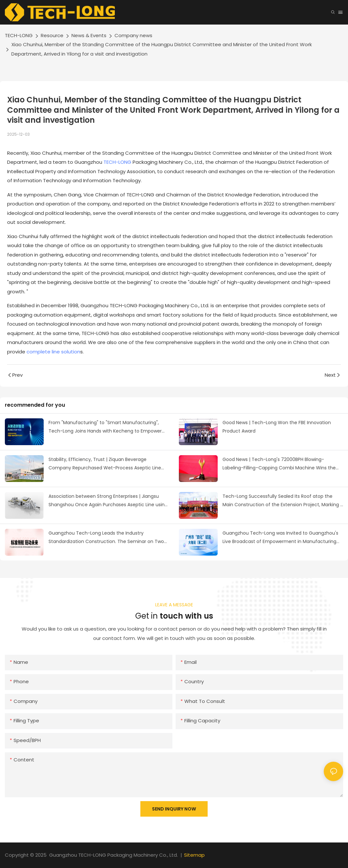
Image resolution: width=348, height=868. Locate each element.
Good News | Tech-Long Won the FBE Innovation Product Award (277, 427)
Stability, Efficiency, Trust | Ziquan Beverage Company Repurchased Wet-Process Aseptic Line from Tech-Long (105, 464)
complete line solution (53, 352)
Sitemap (194, 855)
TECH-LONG (19, 35)
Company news (133, 35)
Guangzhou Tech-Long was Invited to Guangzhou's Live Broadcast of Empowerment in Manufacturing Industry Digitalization (280, 538)
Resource (52, 35)
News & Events (89, 35)
